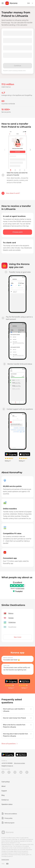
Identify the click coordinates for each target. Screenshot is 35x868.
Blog (3, 795)
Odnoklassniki (27, 772)
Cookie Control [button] (5, 860)
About (3, 786)
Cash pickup (6, 782)
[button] (30, 150)
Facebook (9, 772)
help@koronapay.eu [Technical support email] (7, 766)
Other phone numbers (19, 763)
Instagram (15, 772)
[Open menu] (3, 3)
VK (21, 772)
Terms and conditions (11, 814)
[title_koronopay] (11, 3)
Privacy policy (8, 818)
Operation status (7, 804)
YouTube (3, 772)
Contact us (5, 800)
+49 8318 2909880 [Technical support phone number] (7, 763)
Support (4, 791)
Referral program (9, 823)
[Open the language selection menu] (30, 3)
